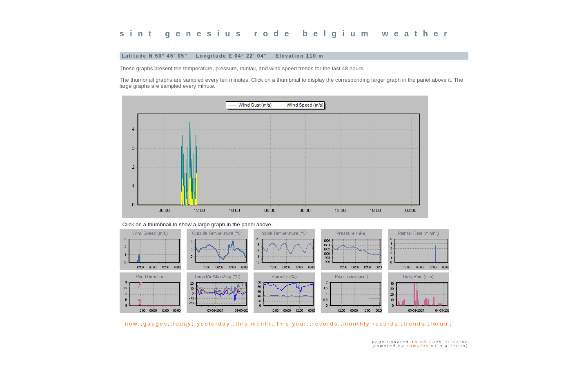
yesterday (214, 324)
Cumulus (418, 346)
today (183, 324)
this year (292, 324)
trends (414, 324)
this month (254, 324)
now (131, 324)
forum (440, 324)
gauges (156, 324)
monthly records (371, 324)
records (325, 324)
